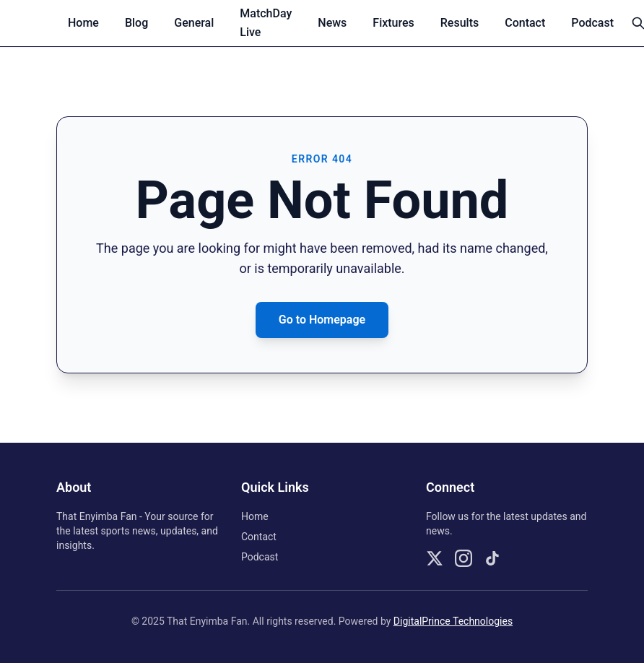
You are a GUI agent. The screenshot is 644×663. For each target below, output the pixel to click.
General (194, 23)
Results (460, 23)
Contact (525, 23)
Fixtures (393, 23)
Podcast (592, 23)
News (332, 23)
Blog (136, 23)
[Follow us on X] (435, 558)
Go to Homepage (322, 320)
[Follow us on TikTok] (492, 558)
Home (83, 23)
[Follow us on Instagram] (464, 558)
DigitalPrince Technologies (453, 621)
